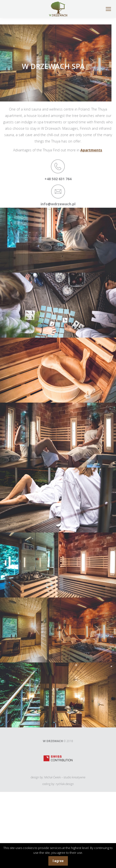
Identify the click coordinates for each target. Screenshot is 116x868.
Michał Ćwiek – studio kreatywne (65, 777)
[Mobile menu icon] (108, 9)
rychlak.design (65, 784)
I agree (58, 861)
